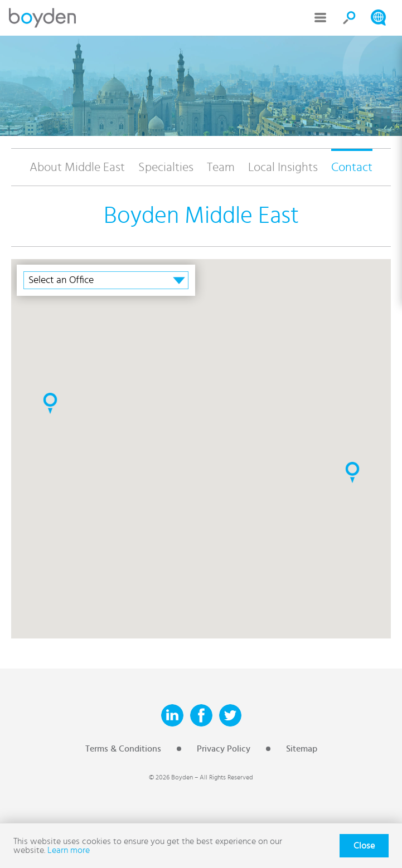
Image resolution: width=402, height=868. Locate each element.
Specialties (166, 167)
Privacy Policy (224, 749)
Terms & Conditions (123, 749)
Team (221, 167)
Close (364, 846)
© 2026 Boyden (171, 777)
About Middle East (77, 167)
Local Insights (283, 167)
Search (350, 18)
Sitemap (302, 749)
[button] (50, 403)
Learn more (69, 850)
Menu (321, 18)
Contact (352, 167)
